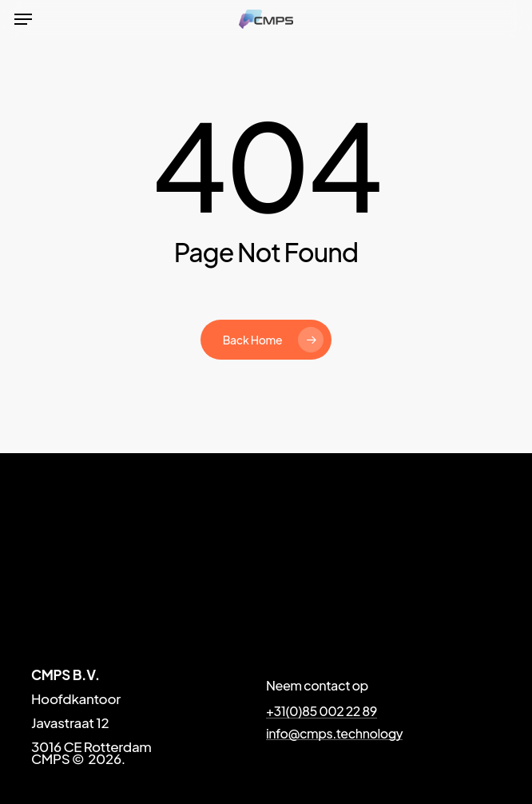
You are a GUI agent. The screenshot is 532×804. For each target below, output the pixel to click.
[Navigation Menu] (23, 19)
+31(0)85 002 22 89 (322, 711)
